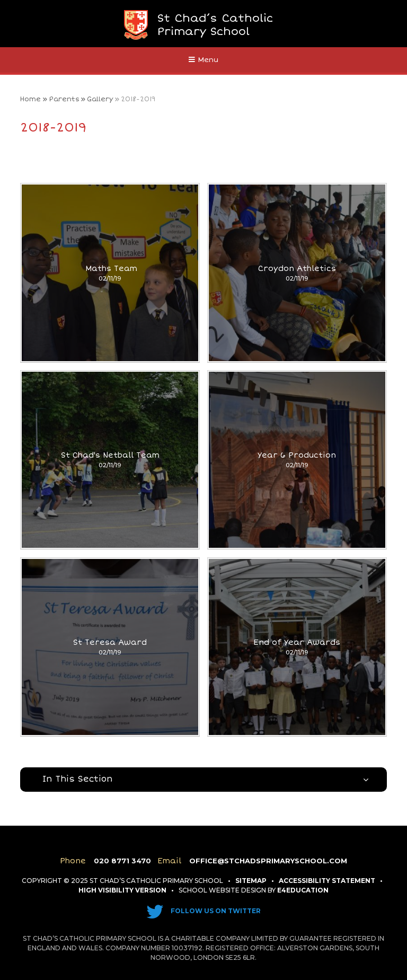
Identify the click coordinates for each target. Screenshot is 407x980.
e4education (303, 890)
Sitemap (251, 881)
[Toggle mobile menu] (203, 60)
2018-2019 (138, 99)
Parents (64, 99)
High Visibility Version (122, 890)
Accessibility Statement (327, 881)
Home (30, 99)
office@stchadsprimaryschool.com (268, 861)
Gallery (100, 99)
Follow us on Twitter (203, 911)
